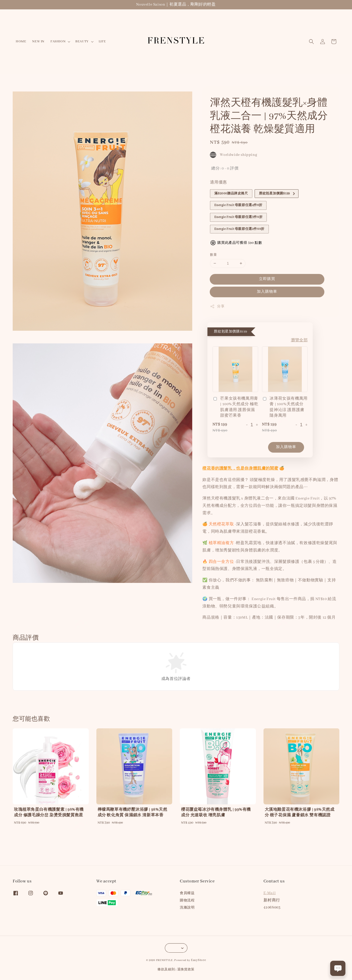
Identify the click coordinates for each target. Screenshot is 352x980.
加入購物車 (267, 292)
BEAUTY (82, 41)
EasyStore (198, 960)
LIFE (102, 41)
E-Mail (270, 893)
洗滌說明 (187, 908)
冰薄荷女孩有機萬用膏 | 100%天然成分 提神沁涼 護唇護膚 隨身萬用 (285, 407)
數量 (213, 255)
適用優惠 (218, 182)
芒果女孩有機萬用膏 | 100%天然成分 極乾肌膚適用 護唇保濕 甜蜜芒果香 (235, 407)
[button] (311, 42)
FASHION (58, 41)
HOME (21, 41)
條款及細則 (166, 969)
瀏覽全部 (299, 340)
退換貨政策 (186, 969)
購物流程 (187, 901)
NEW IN (38, 41)
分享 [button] (217, 306)
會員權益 (187, 893)
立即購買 (267, 279)
